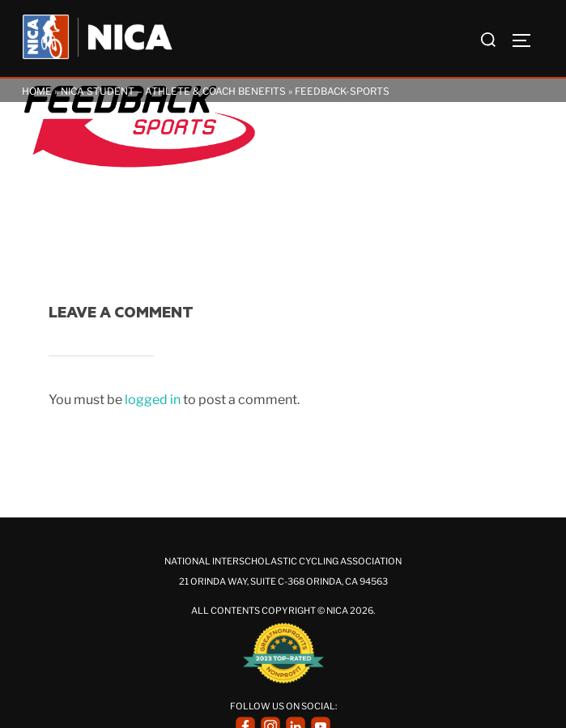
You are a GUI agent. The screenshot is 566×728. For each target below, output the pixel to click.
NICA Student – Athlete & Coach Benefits (173, 91)
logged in (153, 400)
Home (37, 91)
